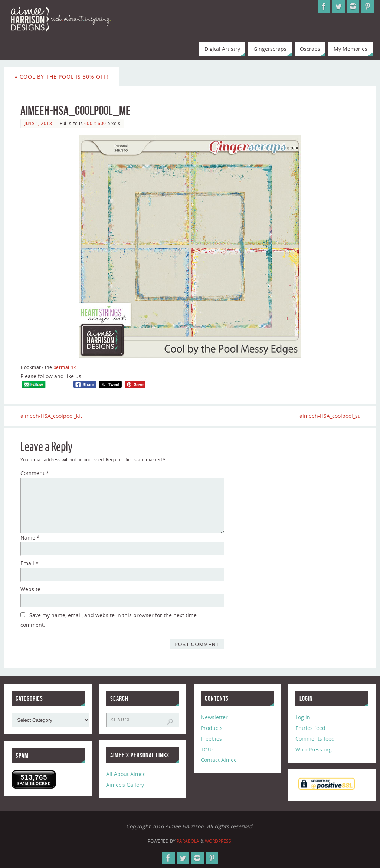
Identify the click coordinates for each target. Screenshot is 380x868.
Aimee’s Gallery (125, 785)
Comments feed (315, 739)
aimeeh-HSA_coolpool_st (330, 416)
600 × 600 (95, 123)
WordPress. (219, 841)
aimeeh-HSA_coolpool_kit (51, 416)
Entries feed (310, 728)
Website (30, 589)
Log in (303, 717)
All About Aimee (126, 774)
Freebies (211, 739)
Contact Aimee (219, 760)
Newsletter (214, 717)
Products (212, 728)
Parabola (188, 841)
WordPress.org (314, 749)
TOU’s (208, 749)
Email (30, 563)
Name (30, 538)
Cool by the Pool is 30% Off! (62, 77)
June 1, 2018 (38, 123)
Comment (35, 473)
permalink (65, 367)
